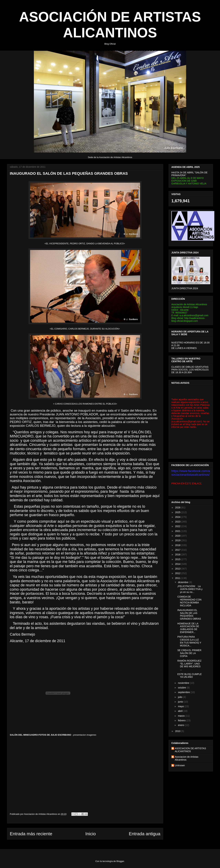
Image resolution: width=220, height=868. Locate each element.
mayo (181, 706)
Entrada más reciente (31, 834)
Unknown (180, 765)
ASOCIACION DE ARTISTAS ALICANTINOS (190, 750)
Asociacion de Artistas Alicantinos (187, 758)
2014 (178, 564)
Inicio (90, 834)
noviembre (184, 683)
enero (181, 725)
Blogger (120, 861)
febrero (182, 720)
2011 (178, 578)
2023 (178, 522)
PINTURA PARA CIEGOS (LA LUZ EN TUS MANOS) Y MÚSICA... (189, 641)
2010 (178, 731)
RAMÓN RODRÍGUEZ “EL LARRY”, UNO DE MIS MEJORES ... (189, 665)
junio (181, 702)
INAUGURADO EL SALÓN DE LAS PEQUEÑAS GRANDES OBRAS (189, 614)
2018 (178, 545)
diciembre (183, 582)
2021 (178, 531)
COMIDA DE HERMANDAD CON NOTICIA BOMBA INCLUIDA (189, 601)
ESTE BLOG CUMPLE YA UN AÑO (190, 676)
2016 (178, 555)
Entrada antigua (145, 834)
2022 (178, 526)
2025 (178, 512)
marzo (182, 716)
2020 (178, 536)
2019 (178, 540)
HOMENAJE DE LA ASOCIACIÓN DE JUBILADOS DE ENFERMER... (188, 628)
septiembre (184, 692)
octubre (182, 688)
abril (180, 711)
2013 (178, 569)
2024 (178, 517)
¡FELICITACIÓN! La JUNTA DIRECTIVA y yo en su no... (190, 589)
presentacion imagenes (85, 735)
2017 (178, 550)
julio (180, 697)
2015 (178, 559)
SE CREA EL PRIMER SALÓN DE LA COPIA (189, 653)
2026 (178, 508)
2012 (178, 573)
